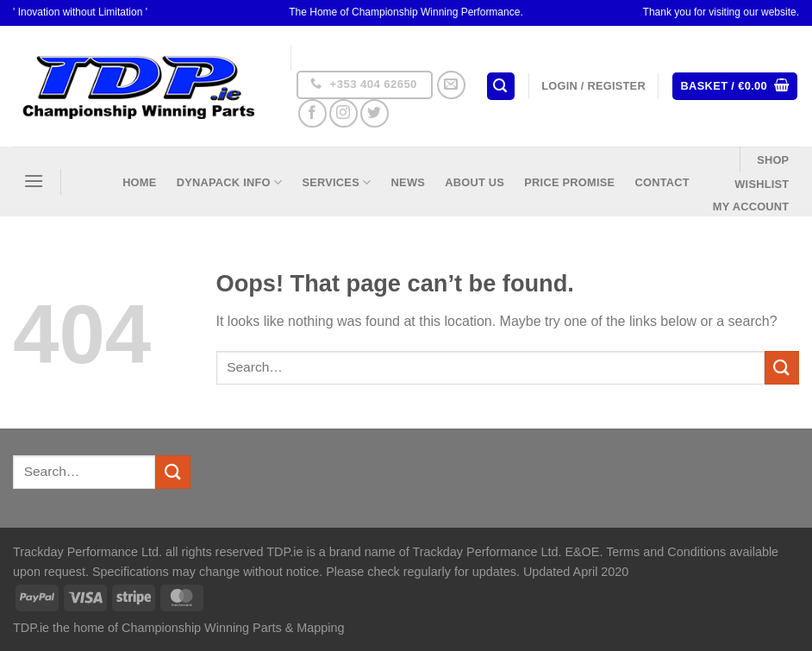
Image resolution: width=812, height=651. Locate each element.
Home (139, 182)
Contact (662, 182)
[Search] (501, 87)
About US (475, 182)
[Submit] (782, 368)
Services (336, 182)
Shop (773, 160)
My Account (751, 207)
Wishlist (762, 184)
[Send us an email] (451, 85)
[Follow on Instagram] (344, 113)
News (408, 182)
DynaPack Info (229, 182)
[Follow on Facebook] (312, 113)
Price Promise (569, 182)
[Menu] (34, 181)
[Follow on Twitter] (375, 113)
